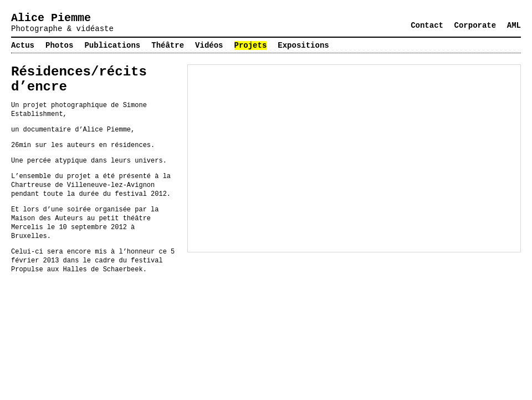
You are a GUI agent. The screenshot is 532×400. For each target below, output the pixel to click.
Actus (23, 45)
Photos (59, 45)
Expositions (303, 45)
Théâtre (168, 45)
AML (514, 26)
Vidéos (209, 45)
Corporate (475, 26)
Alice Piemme (51, 18)
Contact (427, 26)
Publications (112, 45)
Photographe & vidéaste (62, 29)
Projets (251, 45)
